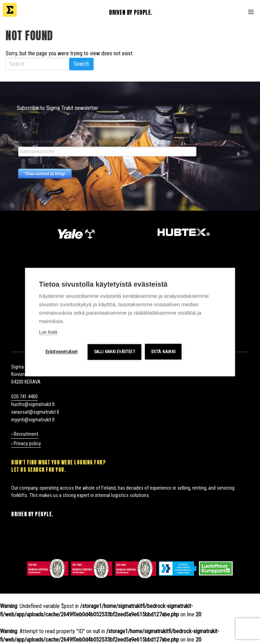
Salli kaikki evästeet (115, 352)
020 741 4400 (24, 397)
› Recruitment (25, 434)
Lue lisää (48, 332)
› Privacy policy (26, 444)
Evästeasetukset (62, 351)
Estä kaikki (163, 351)
